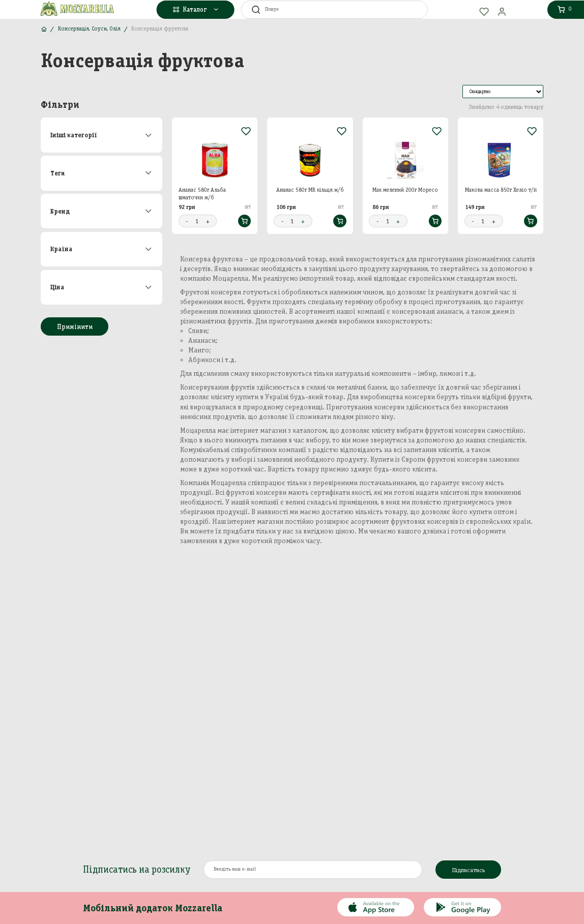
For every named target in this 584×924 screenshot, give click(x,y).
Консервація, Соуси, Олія (89, 29)
